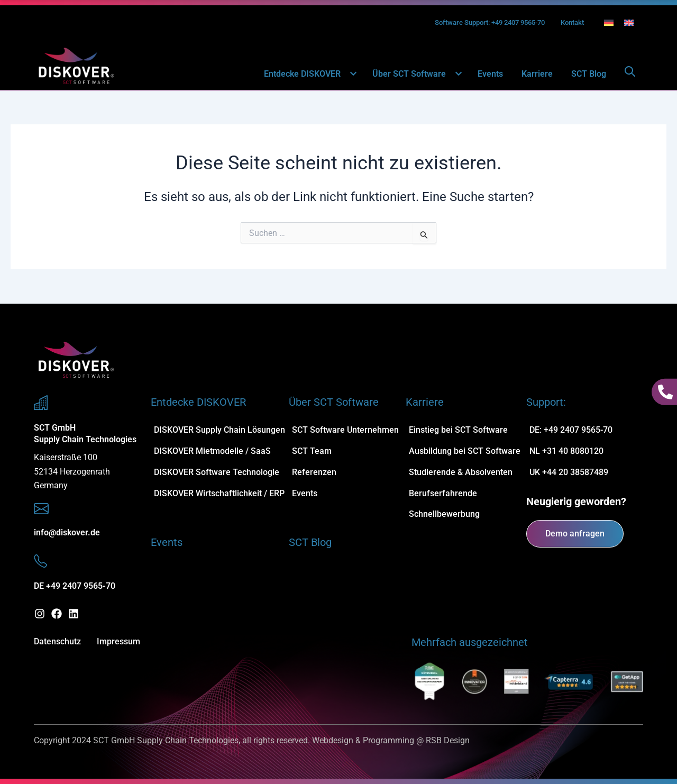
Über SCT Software (416, 74)
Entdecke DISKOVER (309, 74)
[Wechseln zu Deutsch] (609, 23)
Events (490, 74)
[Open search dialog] (630, 75)
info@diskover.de (67, 532)
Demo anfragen (575, 534)
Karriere (537, 74)
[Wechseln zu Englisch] (629, 23)
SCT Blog (589, 74)
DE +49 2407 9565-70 (75, 586)
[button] (347, 74)
